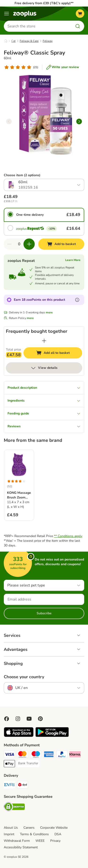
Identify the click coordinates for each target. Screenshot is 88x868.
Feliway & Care (29, 41)
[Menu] (7, 14)
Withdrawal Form (17, 841)
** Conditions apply (68, 536)
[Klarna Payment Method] (75, 755)
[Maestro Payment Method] (36, 755)
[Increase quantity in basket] (29, 244)
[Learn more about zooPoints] (77, 300)
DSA (58, 834)
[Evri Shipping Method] (9, 785)
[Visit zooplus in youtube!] (29, 719)
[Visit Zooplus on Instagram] (18, 719)
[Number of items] (19, 244)
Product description (44, 388)
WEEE (40, 841)
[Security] (14, 807)
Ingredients (44, 401)
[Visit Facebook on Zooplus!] (7, 719)
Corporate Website (54, 828)
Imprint (9, 834)
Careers (29, 828)
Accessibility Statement (21, 847)
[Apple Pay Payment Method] (9, 764)
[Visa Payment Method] (9, 755)
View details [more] (44, 368)
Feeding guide (44, 413)
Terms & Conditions (34, 834)
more (49, 312)
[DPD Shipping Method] (23, 785)
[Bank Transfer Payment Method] (28, 763)
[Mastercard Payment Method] (23, 755)
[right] (79, 121)
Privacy (55, 841)
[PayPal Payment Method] (62, 755)
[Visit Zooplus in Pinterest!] (40, 719)
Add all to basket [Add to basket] (57, 353)
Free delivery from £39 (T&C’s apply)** (44, 3)
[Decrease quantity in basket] (9, 244)
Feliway (48, 41)
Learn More (73, 260)
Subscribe (44, 613)
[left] (9, 121)
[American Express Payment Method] (49, 755)
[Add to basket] (61, 244)
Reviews (44, 426)
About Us (11, 828)
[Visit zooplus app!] (19, 736)
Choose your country (24, 677)
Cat (13, 41)
